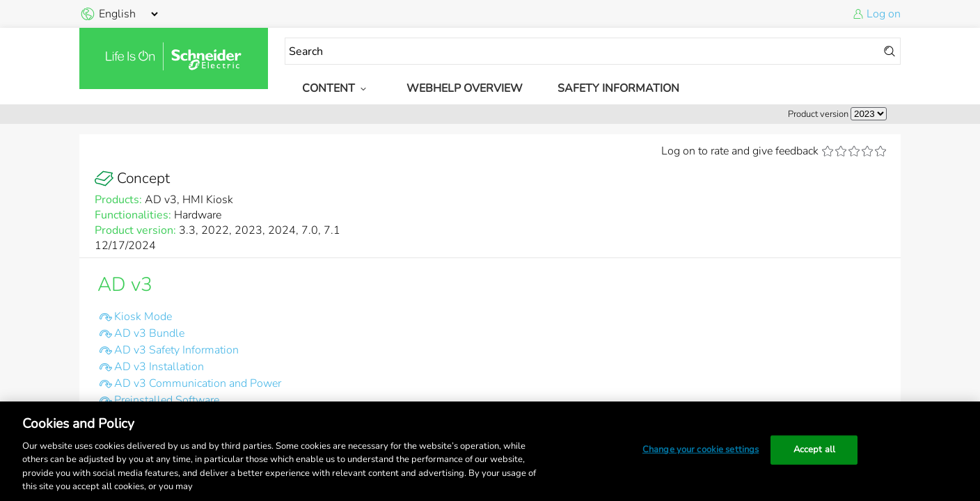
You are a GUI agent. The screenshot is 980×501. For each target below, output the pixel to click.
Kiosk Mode (143, 317)
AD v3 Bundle (149, 333)
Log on (884, 14)
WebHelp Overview (465, 88)
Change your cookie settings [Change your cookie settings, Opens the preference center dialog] (701, 450)
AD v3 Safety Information (176, 350)
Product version (818, 114)
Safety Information (618, 88)
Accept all (814, 450)
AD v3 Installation (159, 367)
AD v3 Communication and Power (198, 383)
